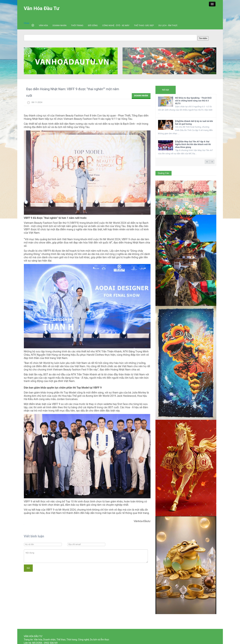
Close (27, 23)
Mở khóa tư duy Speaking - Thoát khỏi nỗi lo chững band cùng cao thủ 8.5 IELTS (193, 101)
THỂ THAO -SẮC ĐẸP (144, 25)
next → (212, 162)
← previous (207, 162)
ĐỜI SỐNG (93, 25)
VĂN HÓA (43, 25)
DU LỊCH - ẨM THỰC (168, 25)
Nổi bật (165, 90)
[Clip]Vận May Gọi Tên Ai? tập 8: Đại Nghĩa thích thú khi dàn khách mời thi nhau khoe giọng (193, 144)
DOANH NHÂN (60, 25)
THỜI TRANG (77, 25)
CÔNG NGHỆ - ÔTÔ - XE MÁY (116, 25)
